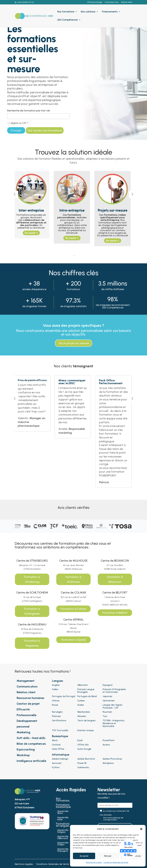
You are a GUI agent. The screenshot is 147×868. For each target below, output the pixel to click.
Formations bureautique (63, 806)
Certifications (59, 720)
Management (26, 681)
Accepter (84, 856)
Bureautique (60, 736)
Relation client (26, 692)
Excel (80, 740)
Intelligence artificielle (31, 761)
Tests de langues (86, 720)
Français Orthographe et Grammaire (114, 691)
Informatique (61, 755)
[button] (141, 829)
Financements (110, 12)
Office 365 (83, 745)
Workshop (23, 755)
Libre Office (58, 749)
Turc (105, 716)
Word (55, 740)
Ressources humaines (30, 698)
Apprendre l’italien (63, 844)
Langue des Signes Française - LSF (113, 706)
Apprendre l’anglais (63, 831)
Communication (27, 686)
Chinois (56, 701)
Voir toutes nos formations (45, 130)
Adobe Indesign (60, 759)
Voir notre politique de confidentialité (113, 819)
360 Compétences (68, 20)
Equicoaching (26, 749)
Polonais (56, 716)
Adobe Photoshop (112, 759)
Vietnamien (109, 701)
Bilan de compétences (31, 744)
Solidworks (83, 767)
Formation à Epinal (73, 640)
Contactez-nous (112, 2)
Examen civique (86, 730)
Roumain (107, 712)
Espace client (127, 2)
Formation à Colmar (73, 609)
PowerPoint (109, 740)
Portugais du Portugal (64, 696)
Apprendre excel (63, 819)
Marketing (23, 732)
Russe (55, 705)
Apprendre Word (63, 812)
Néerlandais (84, 712)
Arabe (81, 705)
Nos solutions (88, 12)
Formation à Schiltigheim (32, 611)
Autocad (57, 763)
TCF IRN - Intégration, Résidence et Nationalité (114, 723)
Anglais (56, 685)
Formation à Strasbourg (32, 579)
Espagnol (108, 685)
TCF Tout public (60, 730)
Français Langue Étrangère (86, 691)
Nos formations (66, 12)
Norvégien (57, 712)
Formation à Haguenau (32, 643)
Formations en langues (63, 825)
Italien (55, 689)
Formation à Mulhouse (73, 579)
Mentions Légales (24, 864)
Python (56, 767)
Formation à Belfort (115, 613)
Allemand (82, 685)
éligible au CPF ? (18, 123)
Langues (57, 681)
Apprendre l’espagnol (63, 850)
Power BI (82, 763)
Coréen (81, 701)
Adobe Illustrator (86, 759)
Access (106, 745)
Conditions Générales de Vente (116, 862)
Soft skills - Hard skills (31, 738)
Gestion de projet (28, 704)
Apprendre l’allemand (63, 838)
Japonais (107, 696)
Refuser (108, 856)
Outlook (56, 745)
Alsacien (82, 716)
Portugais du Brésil (87, 696)
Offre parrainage (95, 2)
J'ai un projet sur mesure (74, 343)
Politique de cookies (94, 862)
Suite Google (84, 749)
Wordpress (108, 763)
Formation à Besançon (115, 579)
